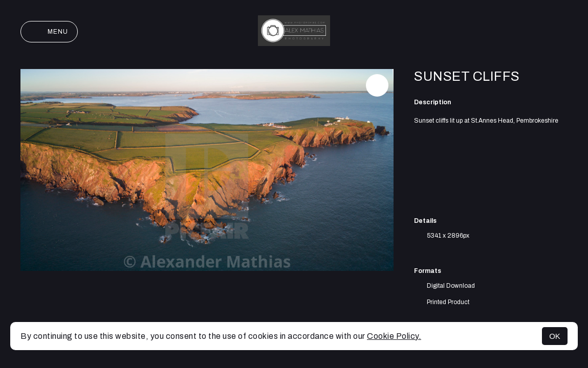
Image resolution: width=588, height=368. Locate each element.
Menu (49, 32)
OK (555, 336)
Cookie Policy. (394, 336)
